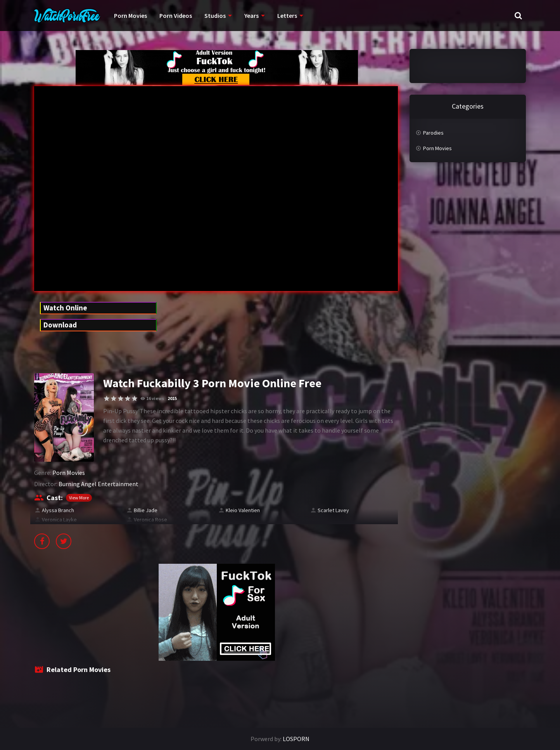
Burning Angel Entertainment (99, 484)
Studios (215, 16)
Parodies (433, 133)
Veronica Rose (150, 520)
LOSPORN (296, 739)
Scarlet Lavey (333, 510)
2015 (172, 398)
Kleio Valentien (243, 510)
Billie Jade (146, 510)
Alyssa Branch (58, 510)
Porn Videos (176, 16)
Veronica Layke (59, 520)
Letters (287, 16)
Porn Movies (130, 16)
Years (251, 16)
